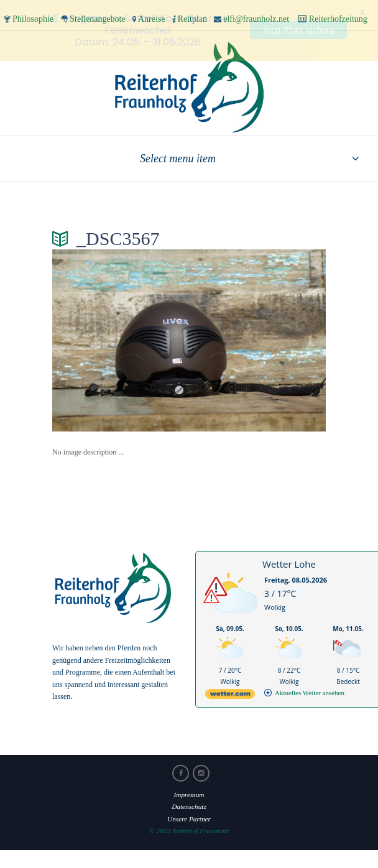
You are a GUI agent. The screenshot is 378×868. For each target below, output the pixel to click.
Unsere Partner (189, 816)
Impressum (189, 792)
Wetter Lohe (289, 561)
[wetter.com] (230, 694)
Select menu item (178, 156)
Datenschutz (189, 804)
